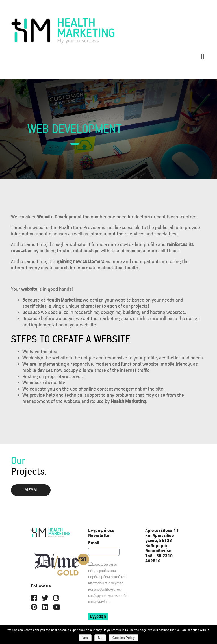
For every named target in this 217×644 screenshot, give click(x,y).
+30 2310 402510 (159, 559)
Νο (100, 638)
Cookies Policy (124, 638)
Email (94, 543)
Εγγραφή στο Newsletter (101, 533)
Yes (85, 638)
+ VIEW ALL (31, 490)
